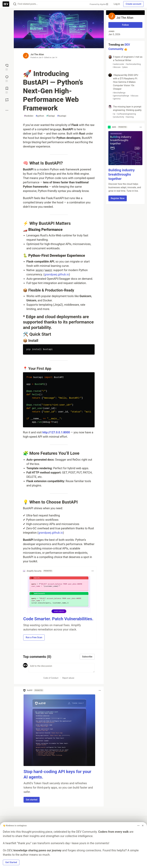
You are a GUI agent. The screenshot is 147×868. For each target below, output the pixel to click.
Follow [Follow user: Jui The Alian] (125, 25)
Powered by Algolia (99, 4)
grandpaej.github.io (57, 274)
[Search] (15, 4)
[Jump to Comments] (7, 78)
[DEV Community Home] (6, 4)
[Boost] (7, 100)
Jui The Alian (37, 54)
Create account (133, 4)
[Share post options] (7, 110)
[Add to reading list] (7, 90)
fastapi (51, 116)
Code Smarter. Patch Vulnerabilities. (58, 619)
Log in (117, 4)
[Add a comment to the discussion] (62, 668)
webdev (29, 116)
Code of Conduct (51, 678)
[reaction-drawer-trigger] (7, 67)
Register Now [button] (118, 198)
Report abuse (68, 678)
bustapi (62, 116)
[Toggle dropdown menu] (93, 571)
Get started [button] (32, 800)
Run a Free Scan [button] (34, 637)
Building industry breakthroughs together (122, 174)
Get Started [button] (11, 862)
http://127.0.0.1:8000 (56, 432)
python (40, 116)
